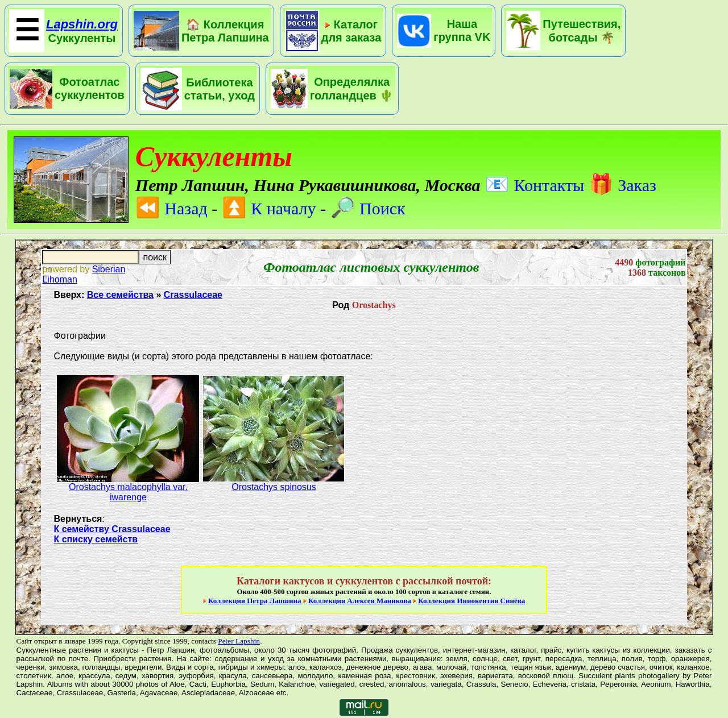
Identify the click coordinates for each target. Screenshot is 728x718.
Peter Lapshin (239, 641)
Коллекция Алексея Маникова (360, 601)
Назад (171, 208)
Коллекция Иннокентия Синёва (471, 601)
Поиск (368, 208)
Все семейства (120, 295)
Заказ (622, 185)
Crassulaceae (193, 295)
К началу (269, 208)
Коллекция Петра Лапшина (255, 601)
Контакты (534, 185)
